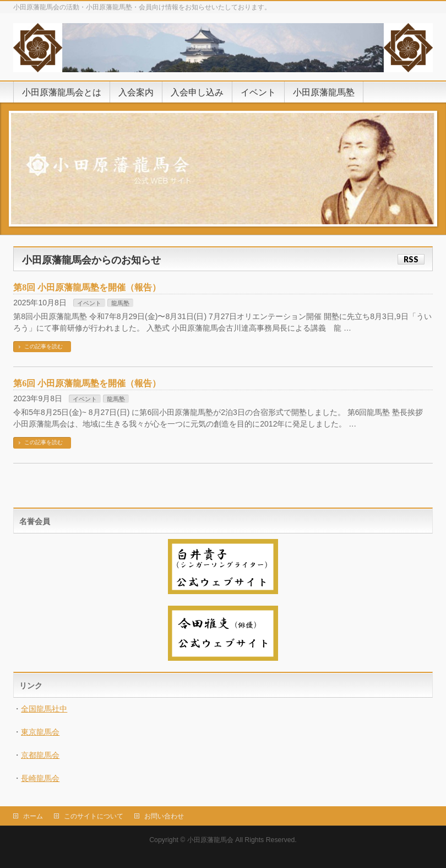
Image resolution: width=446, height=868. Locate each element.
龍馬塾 (120, 303)
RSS (411, 259)
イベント (89, 303)
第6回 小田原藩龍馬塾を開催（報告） (87, 383)
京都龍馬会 (40, 755)
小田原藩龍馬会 (210, 840)
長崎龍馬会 (40, 778)
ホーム (33, 816)
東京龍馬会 (40, 732)
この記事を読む (43, 346)
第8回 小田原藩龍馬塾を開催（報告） (87, 287)
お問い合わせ (164, 816)
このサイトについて (94, 816)
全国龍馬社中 (44, 709)
